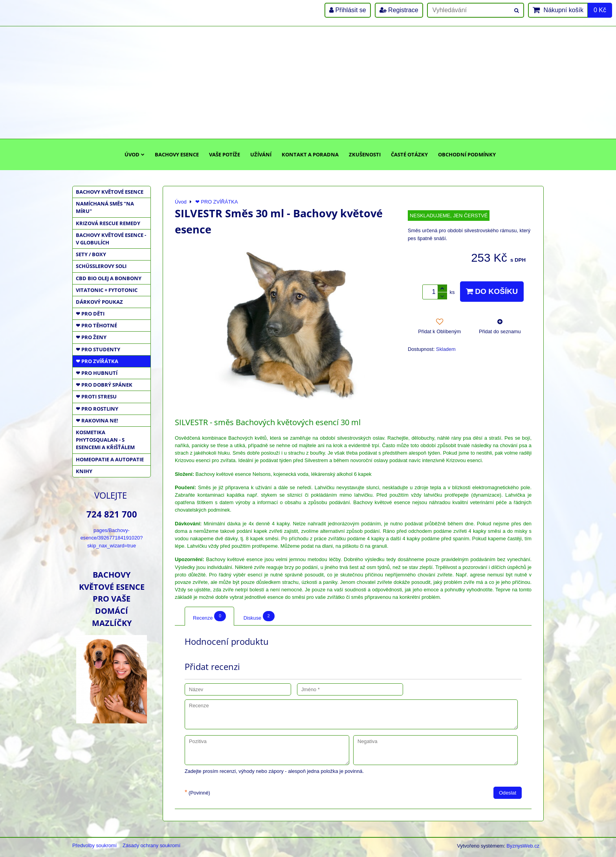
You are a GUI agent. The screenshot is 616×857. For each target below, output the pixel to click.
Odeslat (508, 793)
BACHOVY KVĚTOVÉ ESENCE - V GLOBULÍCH (111, 239)
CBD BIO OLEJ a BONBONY (109, 278)
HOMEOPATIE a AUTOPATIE (110, 459)
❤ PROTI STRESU (96, 396)
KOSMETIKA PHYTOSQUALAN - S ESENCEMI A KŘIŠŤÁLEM (105, 440)
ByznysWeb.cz (523, 846)
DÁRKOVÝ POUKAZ (99, 302)
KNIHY (84, 471)
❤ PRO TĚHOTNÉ (96, 325)
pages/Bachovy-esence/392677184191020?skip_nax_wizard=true (112, 538)
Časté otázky (409, 154)
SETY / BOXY (91, 254)
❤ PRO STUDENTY (98, 349)
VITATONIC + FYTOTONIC (107, 290)
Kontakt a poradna (310, 154)
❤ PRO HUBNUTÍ (97, 373)
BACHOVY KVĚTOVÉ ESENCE (110, 192)
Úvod (135, 154)
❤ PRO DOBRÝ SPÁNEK (104, 385)
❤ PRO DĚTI (90, 314)
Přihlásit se (348, 10)
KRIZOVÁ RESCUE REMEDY (108, 223)
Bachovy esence (177, 154)
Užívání (261, 154)
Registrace (399, 10)
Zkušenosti (365, 154)
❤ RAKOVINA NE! (97, 420)
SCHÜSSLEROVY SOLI (101, 266)
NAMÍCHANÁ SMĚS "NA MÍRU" (105, 207)
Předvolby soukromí (94, 845)
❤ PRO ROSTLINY (97, 409)
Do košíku (492, 291)
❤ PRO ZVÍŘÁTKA (97, 361)
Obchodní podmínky (467, 154)
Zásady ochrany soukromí (151, 845)
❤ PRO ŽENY (91, 337)
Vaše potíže (225, 154)
